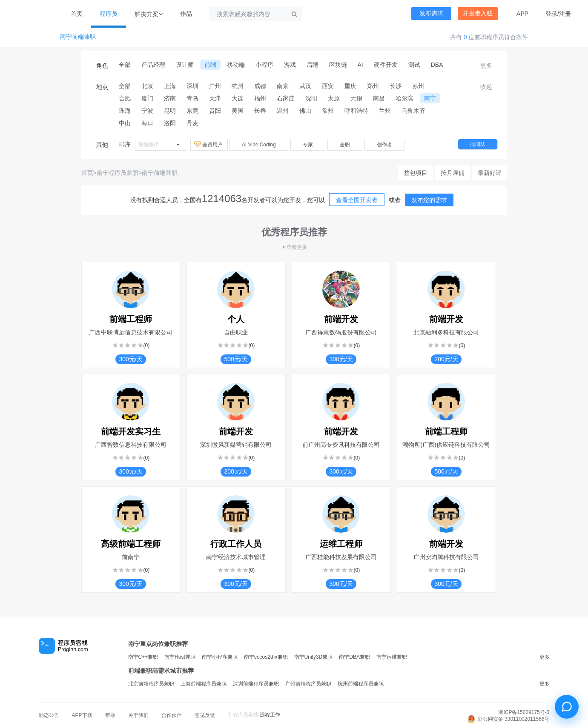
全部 (125, 65)
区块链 (338, 65)
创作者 (384, 145)
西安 (328, 86)
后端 (313, 65)
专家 (308, 145)
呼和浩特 (356, 111)
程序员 (109, 14)
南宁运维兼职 (392, 657)
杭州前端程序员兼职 (361, 684)
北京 (147, 86)
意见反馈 (205, 715)
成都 (260, 86)
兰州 (385, 111)
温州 (283, 111)
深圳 (192, 86)
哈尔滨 (404, 98)
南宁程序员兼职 (118, 173)
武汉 (305, 86)
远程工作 (270, 715)
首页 (77, 14)
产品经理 (153, 65)
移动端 (236, 65)
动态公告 (49, 715)
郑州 (373, 86)
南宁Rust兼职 (180, 657)
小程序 (264, 65)
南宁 (430, 98)
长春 (260, 111)
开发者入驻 (478, 13)
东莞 (192, 111)
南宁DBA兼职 (354, 657)
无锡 (356, 98)
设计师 (185, 65)
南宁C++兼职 (143, 657)
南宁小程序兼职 (220, 657)
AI (360, 65)
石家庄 (286, 98)
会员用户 (209, 144)
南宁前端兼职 (78, 37)
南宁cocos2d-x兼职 (266, 657)
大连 (238, 98)
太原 (334, 98)
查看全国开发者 (357, 200)
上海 (170, 86)
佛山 (305, 111)
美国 (238, 111)
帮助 (110, 715)
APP (522, 14)
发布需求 (431, 13)
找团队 (478, 144)
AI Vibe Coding (259, 145)
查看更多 (294, 247)
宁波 (147, 111)
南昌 (379, 98)
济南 (170, 98)
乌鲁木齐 (413, 111)
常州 (328, 111)
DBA (437, 65)
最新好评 (490, 173)
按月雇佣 (453, 173)
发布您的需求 (429, 200)
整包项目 (416, 173)
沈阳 (311, 98)
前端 (210, 65)
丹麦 (192, 123)
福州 (260, 98)
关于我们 (138, 715)
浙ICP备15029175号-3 (524, 712)
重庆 (350, 86)
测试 (414, 65)
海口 (147, 123)
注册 (565, 14)
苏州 (418, 86)
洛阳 (170, 123)
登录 (551, 14)
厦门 (147, 98)
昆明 (170, 111)
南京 (283, 86)
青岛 (192, 98)
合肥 (125, 98)
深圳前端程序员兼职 (256, 684)
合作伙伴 (172, 715)
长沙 (396, 86)
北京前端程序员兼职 (151, 684)
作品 (186, 14)
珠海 (125, 111)
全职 (345, 145)
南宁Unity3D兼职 (314, 657)
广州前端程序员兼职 (308, 684)
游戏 (290, 65)
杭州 (238, 86)
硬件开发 (386, 65)
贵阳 (215, 111)
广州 (215, 86)
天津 (215, 98)
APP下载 (82, 715)
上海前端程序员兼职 (204, 684)
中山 (125, 123)
